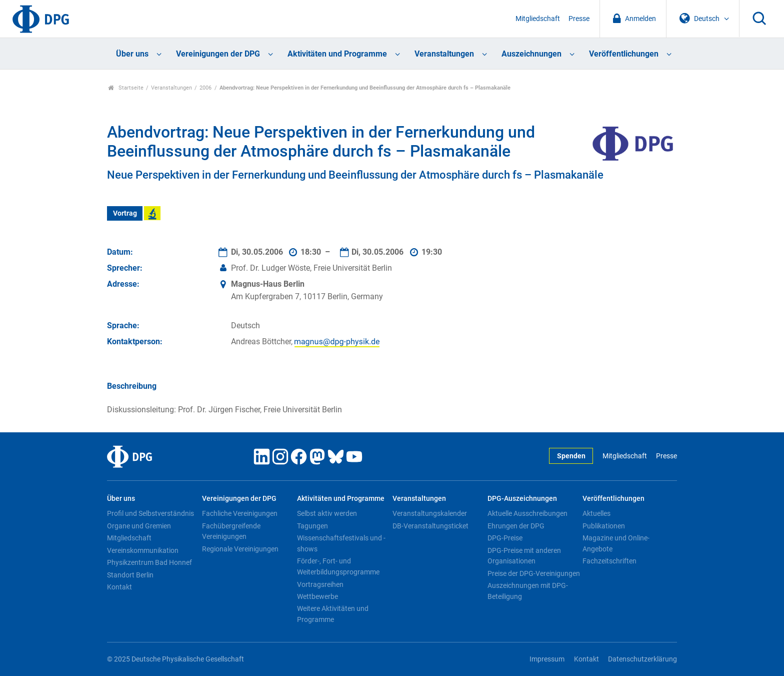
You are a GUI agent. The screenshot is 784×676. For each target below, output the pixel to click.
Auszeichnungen (531, 54)
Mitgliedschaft (538, 19)
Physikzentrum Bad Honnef (149, 562)
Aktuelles (596, 513)
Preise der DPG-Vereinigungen (534, 573)
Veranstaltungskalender (430, 513)
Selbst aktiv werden (327, 513)
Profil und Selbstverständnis (150, 513)
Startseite (126, 88)
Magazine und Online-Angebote (616, 543)
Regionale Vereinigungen (240, 549)
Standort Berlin (130, 575)
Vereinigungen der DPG (218, 54)
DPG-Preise (505, 538)
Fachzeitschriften (609, 561)
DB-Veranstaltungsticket (430, 526)
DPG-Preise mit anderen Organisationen (524, 556)
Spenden (571, 456)
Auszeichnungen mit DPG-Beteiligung (528, 591)
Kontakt (119, 587)
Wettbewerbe (317, 596)
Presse (579, 19)
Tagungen (312, 526)
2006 (205, 88)
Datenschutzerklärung (642, 659)
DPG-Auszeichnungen (522, 499)
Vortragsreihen (320, 584)
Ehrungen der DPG (516, 526)
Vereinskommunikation (143, 550)
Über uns (132, 54)
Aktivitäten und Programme (337, 54)
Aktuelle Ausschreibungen (527, 513)
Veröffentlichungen (624, 54)
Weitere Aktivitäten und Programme (333, 614)
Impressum (547, 659)
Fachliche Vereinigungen (240, 513)
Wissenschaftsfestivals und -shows (341, 543)
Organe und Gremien (139, 526)
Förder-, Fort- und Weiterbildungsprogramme (338, 566)
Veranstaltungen (444, 54)
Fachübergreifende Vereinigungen (231, 531)
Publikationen (604, 526)
